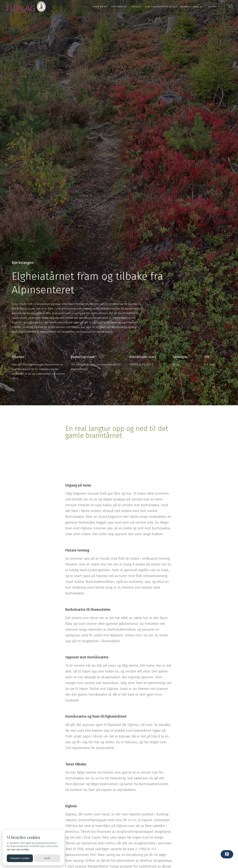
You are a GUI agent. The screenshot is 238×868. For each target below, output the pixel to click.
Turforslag (119, 7)
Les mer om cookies (18, 849)
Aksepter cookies (20, 858)
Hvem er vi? (100, 7)
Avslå (47, 858)
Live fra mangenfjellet (161, 7)
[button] (191, 7)
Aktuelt (136, 7)
